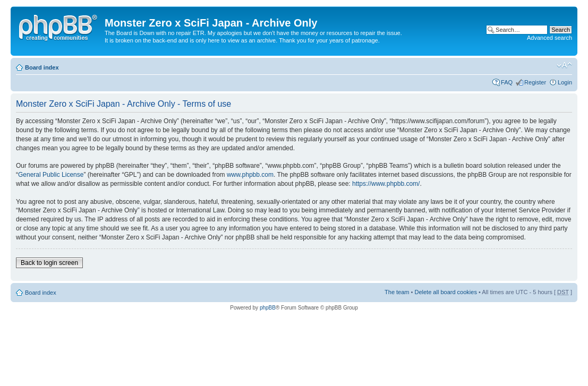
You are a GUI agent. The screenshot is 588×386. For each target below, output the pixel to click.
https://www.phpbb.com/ (386, 184)
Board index (42, 67)
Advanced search (549, 38)
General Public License (51, 175)
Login (565, 82)
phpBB (268, 308)
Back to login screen (49, 263)
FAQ (507, 82)
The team (397, 292)
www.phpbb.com (250, 175)
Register (535, 82)
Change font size (564, 65)
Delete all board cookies (445, 292)
